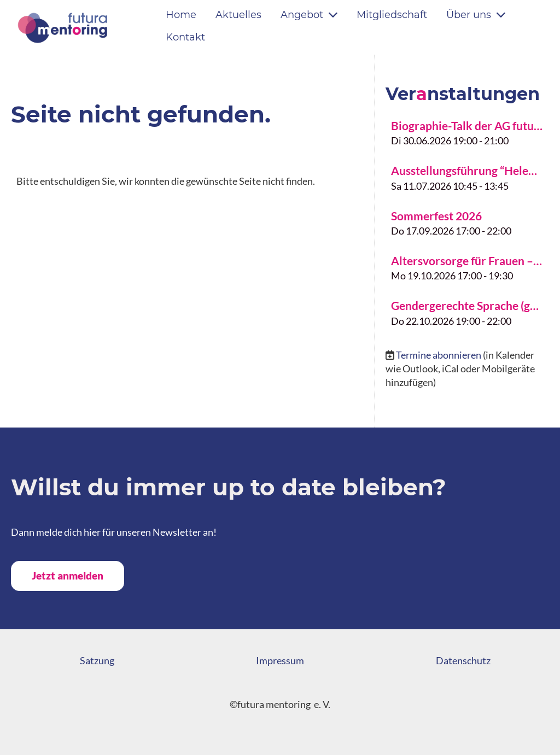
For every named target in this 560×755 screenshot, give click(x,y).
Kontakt (185, 37)
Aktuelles (238, 15)
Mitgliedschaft (392, 15)
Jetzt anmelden (68, 575)
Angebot (309, 15)
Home (181, 15)
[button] (467, 132)
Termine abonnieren (439, 355)
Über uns (476, 15)
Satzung (97, 660)
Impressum (280, 660)
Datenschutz (463, 660)
